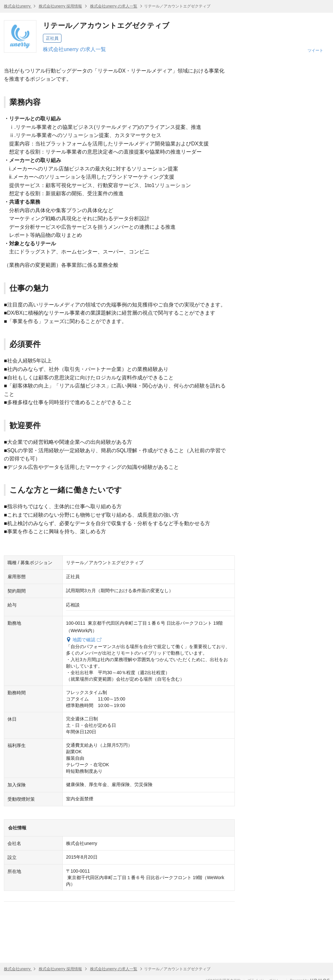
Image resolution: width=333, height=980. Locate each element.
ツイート (315, 50)
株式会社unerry (18, 6)
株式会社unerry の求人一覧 (114, 6)
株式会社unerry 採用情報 (60, 6)
